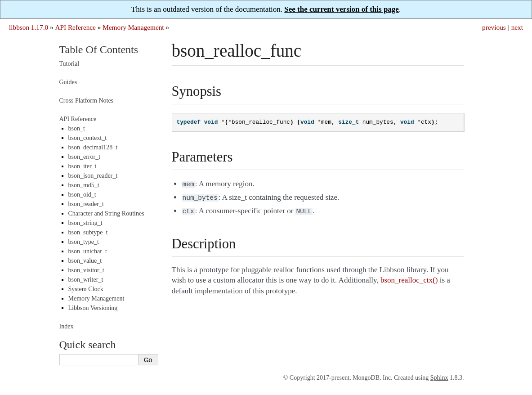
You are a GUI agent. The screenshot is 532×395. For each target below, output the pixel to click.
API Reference (75, 27)
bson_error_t (85, 157)
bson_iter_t (83, 166)
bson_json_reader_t (93, 176)
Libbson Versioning (93, 308)
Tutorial (69, 64)
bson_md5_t (84, 185)
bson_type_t (84, 242)
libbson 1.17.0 (29, 27)
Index (67, 326)
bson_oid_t (82, 195)
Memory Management (133, 27)
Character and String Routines (106, 213)
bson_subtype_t (88, 232)
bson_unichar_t (88, 251)
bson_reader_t (86, 204)
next (517, 27)
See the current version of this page (342, 9)
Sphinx (439, 378)
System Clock (86, 289)
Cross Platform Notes (87, 101)
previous (494, 27)
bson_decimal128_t (93, 147)
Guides (68, 82)
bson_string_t (85, 223)
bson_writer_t (86, 280)
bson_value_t (85, 261)
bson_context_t (88, 138)
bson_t (77, 128)
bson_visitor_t (86, 270)
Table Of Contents (99, 49)
